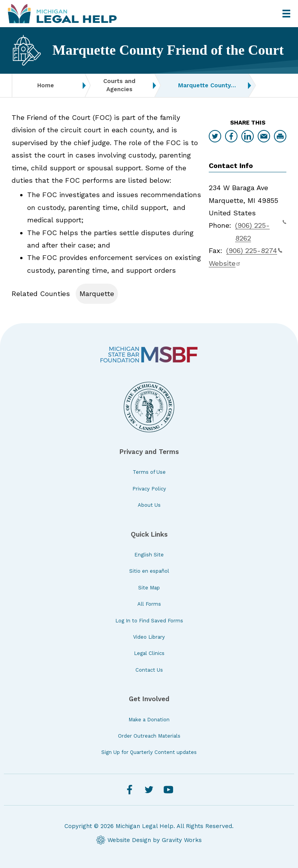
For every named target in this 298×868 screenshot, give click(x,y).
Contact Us (149, 670)
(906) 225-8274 (254, 250)
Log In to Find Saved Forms (149, 621)
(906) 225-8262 (261, 230)
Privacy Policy (149, 489)
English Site (149, 555)
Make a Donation (149, 720)
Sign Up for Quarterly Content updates (149, 752)
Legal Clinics (149, 653)
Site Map (149, 588)
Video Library (149, 637)
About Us (149, 505)
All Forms (149, 604)
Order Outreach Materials (149, 736)
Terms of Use (149, 472)
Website (225, 263)
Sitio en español (149, 571)
